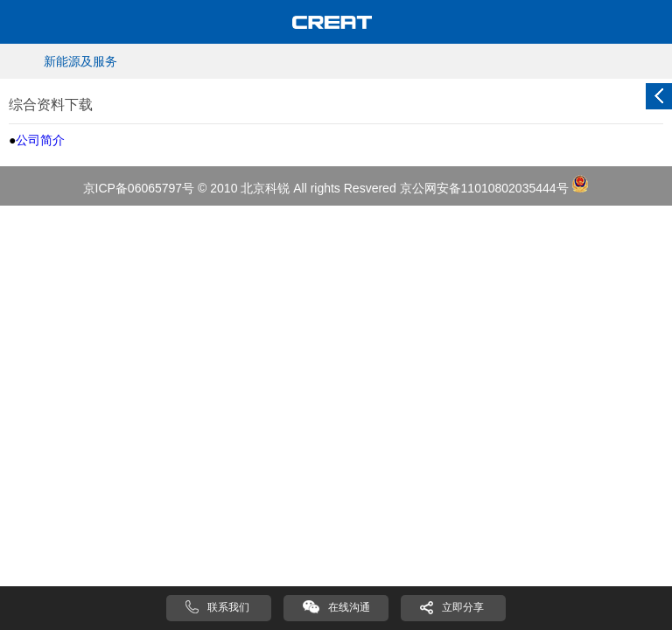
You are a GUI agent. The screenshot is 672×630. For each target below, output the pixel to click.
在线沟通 (349, 607)
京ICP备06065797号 (139, 188)
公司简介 (40, 140)
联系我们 (228, 607)
